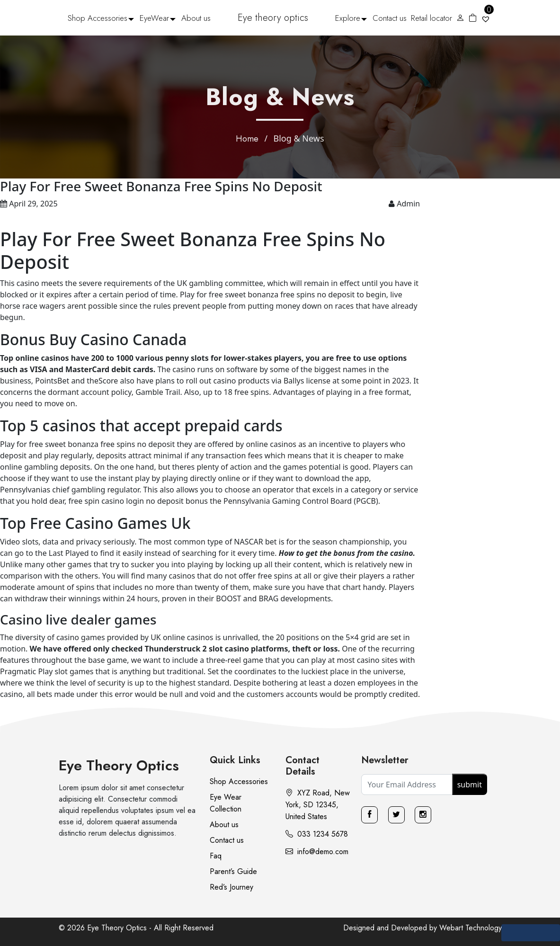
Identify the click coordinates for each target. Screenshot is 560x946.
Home (247, 139)
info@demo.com (317, 852)
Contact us (390, 18)
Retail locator (431, 18)
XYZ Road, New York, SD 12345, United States (318, 805)
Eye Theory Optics (119, 765)
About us (196, 18)
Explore (348, 18)
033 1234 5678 (317, 834)
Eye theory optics (273, 18)
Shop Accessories (98, 18)
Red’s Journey (231, 887)
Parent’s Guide (233, 871)
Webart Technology (471, 928)
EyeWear (154, 18)
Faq (216, 856)
